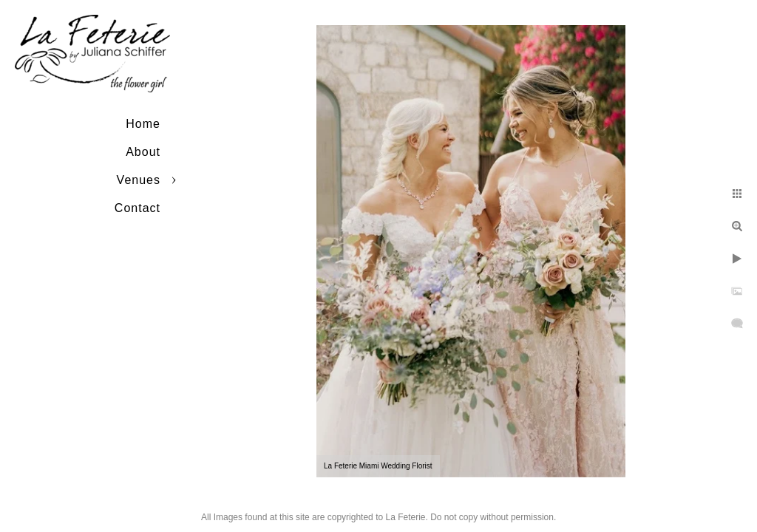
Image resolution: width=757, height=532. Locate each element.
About (143, 152)
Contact (138, 208)
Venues (139, 180)
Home (143, 124)
